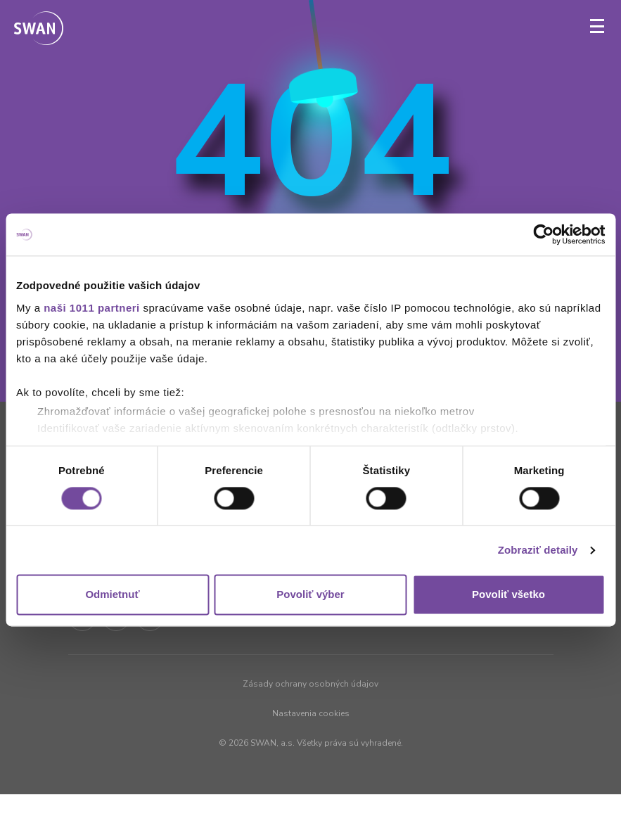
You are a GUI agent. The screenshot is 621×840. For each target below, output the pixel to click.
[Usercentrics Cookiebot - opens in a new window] (543, 234)
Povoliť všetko (508, 595)
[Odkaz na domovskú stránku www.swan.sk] (39, 30)
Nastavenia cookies (311, 713)
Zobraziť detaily (538, 550)
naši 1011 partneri (92, 308)
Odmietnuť (112, 595)
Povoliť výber (310, 595)
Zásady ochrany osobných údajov (310, 684)
